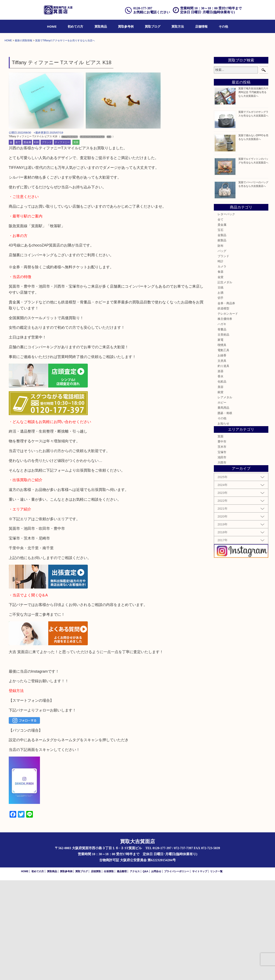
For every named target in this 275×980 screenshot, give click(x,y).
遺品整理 (122, 971)
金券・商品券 (226, 403)
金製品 (222, 335)
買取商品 (101, 26)
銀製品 (222, 340)
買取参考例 (126, 26)
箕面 (76, 242)
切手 (220, 398)
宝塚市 (222, 552)
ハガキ (222, 424)
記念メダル (225, 382)
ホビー (222, 502)
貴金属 (27, 242)
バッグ (222, 351)
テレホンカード (228, 413)
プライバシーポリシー (177, 971)
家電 (220, 439)
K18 (36, 242)
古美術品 (223, 434)
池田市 (222, 557)
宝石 (220, 330)
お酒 (220, 392)
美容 (220, 487)
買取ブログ (153, 26)
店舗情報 (201, 26)
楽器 (220, 471)
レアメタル (225, 497)
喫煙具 (222, 445)
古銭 (220, 387)
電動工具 (223, 450)
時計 (220, 361)
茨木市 (222, 547)
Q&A (146, 971)
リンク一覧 (216, 971)
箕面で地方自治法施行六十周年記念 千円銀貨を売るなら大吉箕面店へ (253, 192)
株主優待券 (225, 418)
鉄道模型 (223, 408)
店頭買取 (96, 971)
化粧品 (222, 481)
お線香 (222, 455)
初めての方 (75, 26)
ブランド (47, 242)
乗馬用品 (223, 508)
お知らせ (223, 523)
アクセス (135, 971)
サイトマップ (200, 971)
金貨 (220, 377)
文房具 (222, 460)
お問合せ (156, 971)
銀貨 (220, 492)
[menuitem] (52, 26)
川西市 (222, 562)
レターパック (226, 314)
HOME (52, 26)
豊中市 (222, 541)
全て (18, 242)
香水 (220, 476)
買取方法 (178, 26)
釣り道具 (223, 466)
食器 (220, 372)
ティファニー (62, 242)
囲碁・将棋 (225, 513)
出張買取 (109, 971)
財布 (220, 345)
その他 (223, 26)
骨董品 (222, 429)
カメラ (222, 366)
